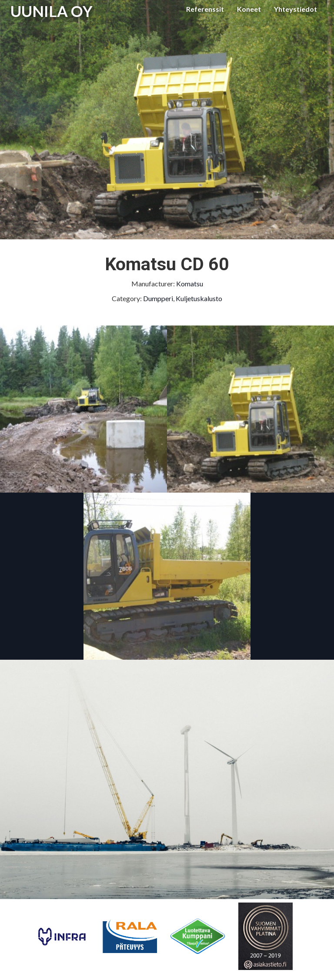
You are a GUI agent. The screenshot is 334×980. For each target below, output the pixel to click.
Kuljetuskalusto (199, 298)
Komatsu (190, 284)
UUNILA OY (52, 11)
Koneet (249, 9)
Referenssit (205, 9)
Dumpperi (158, 298)
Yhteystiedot (296, 9)
